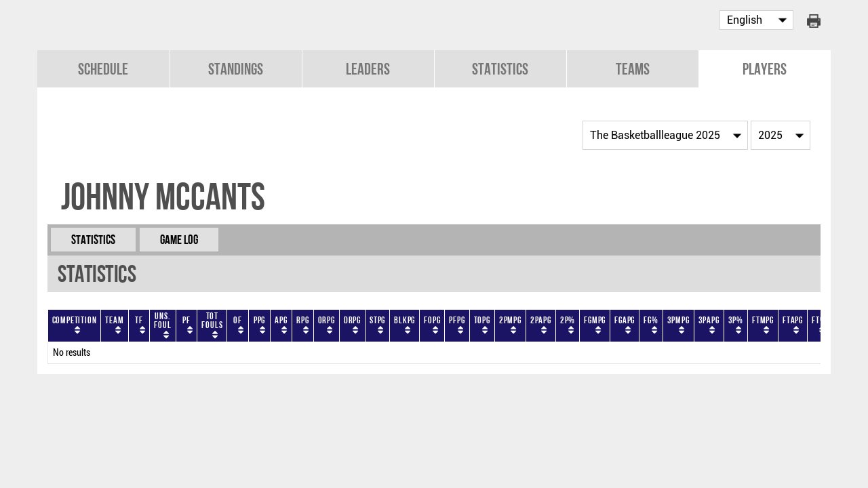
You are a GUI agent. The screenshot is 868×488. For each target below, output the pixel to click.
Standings (236, 69)
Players (765, 69)
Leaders (368, 69)
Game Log (179, 240)
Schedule (103, 69)
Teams (633, 69)
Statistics (500, 69)
